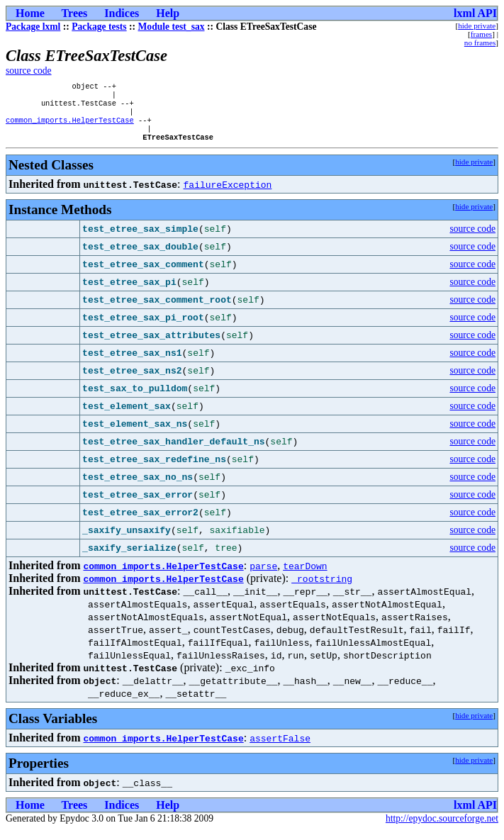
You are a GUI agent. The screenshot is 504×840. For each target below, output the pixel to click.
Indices (122, 13)
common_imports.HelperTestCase (70, 127)
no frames (480, 43)
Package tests (99, 27)
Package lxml (33, 27)
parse (263, 576)
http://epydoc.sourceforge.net (442, 828)
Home (30, 13)
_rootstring (322, 588)
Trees (75, 13)
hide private (477, 26)
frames (481, 34)
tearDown (305, 576)
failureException (228, 194)
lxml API (475, 13)
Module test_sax (172, 27)
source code (29, 71)
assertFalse (280, 748)
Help (168, 13)
